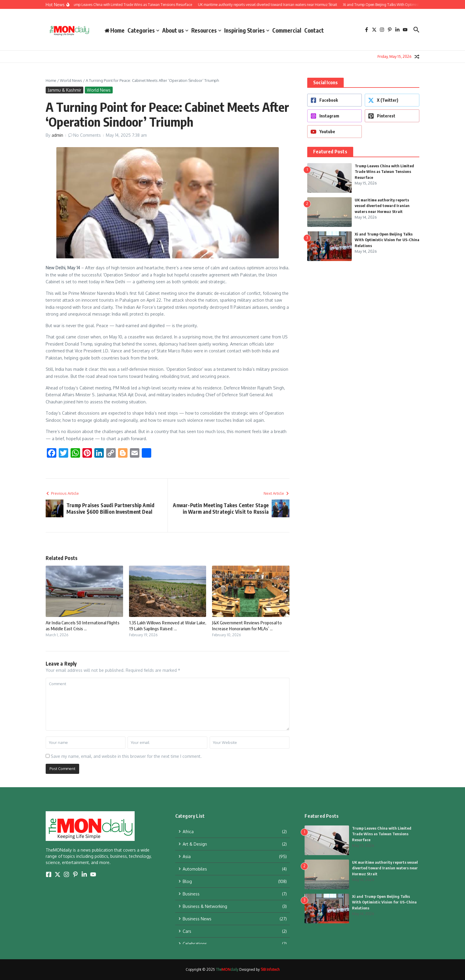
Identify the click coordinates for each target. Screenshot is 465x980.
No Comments (87, 135)
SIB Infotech (270, 969)
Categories (143, 30)
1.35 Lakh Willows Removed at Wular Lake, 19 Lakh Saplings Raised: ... (168, 626)
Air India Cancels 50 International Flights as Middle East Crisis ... (83, 626)
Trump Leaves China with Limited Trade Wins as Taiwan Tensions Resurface (384, 172)
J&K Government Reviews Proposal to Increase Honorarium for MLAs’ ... (247, 626)
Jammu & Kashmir (65, 90)
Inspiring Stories (247, 30)
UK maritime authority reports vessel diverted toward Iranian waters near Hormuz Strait (382, 206)
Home (51, 80)
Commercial (287, 30)
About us (175, 30)
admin (57, 135)
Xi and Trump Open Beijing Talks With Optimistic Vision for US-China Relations (387, 240)
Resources (206, 30)
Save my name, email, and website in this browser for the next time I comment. (126, 756)
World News (71, 80)
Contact (314, 30)
